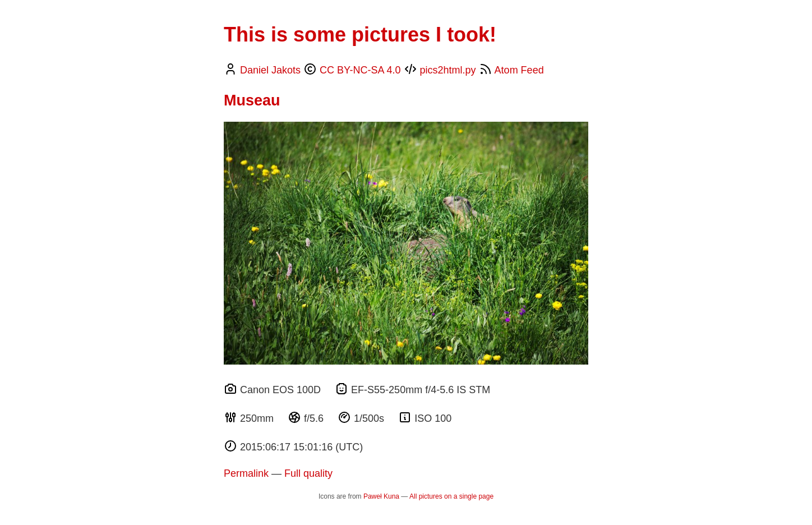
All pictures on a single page (451, 496)
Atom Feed (519, 70)
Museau (252, 100)
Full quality (308, 473)
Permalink (246, 473)
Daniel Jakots (270, 70)
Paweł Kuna (381, 496)
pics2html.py (448, 70)
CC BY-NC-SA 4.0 (360, 70)
